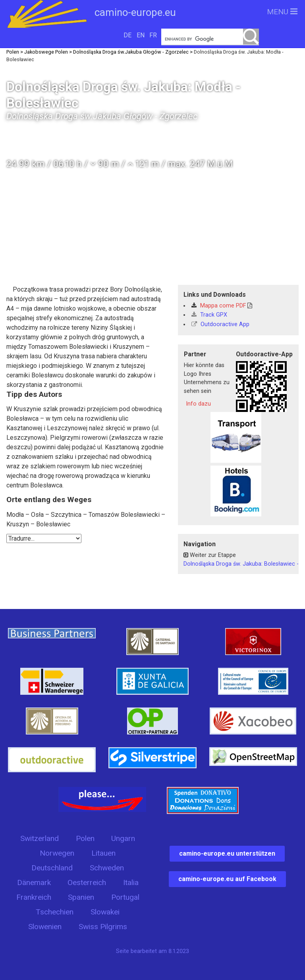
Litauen (103, 853)
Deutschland (52, 868)
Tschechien (55, 912)
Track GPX (209, 315)
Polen (85, 838)
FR (153, 35)
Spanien (81, 897)
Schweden (107, 868)
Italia (131, 882)
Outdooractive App (220, 324)
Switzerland (40, 838)
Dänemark (34, 882)
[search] (210, 39)
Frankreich (34, 897)
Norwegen (57, 853)
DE (127, 35)
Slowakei (105, 912)
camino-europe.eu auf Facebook (227, 879)
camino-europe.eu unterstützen (227, 853)
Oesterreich (87, 882)
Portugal (125, 897)
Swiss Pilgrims (103, 927)
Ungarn (123, 838)
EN (141, 35)
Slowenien (45, 927)
